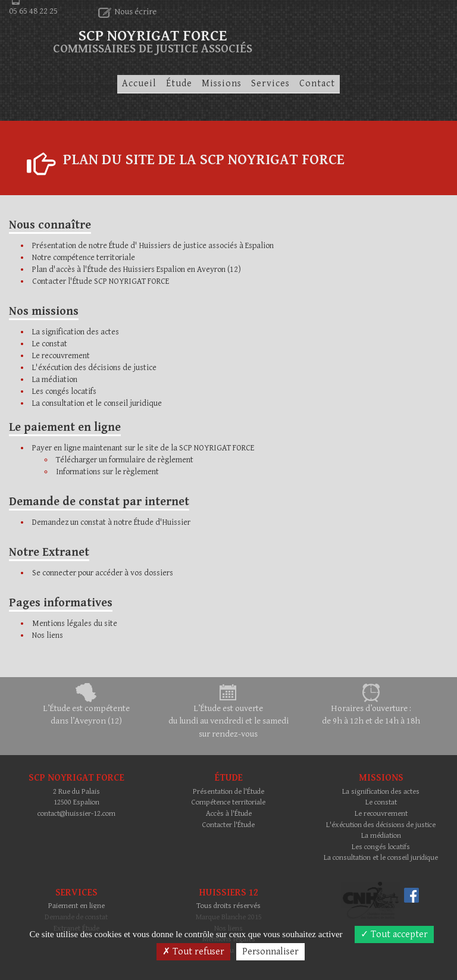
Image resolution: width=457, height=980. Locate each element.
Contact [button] (317, 84)
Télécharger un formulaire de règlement (125, 460)
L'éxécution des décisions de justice (94, 368)
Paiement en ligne (76, 906)
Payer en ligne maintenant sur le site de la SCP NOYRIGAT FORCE (143, 448)
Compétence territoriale (228, 802)
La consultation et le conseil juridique (97, 403)
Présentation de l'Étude (228, 792)
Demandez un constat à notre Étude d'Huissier (111, 522)
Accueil (139, 84)
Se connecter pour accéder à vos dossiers (103, 573)
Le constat (50, 344)
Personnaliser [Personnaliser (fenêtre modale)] (270, 952)
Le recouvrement (61, 356)
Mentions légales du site (75, 624)
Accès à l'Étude (229, 814)
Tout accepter (394, 934)
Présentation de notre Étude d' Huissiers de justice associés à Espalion (153, 246)
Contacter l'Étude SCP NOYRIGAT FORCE (101, 281)
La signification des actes (76, 332)
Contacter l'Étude (228, 825)
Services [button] (270, 84)
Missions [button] (222, 84)
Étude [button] (179, 84)
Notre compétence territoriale (84, 258)
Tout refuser (193, 952)
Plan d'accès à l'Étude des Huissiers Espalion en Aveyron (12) (137, 270)
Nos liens (48, 635)
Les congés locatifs (64, 392)
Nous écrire (127, 12)
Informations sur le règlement (107, 472)
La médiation (55, 380)
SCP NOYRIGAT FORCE (153, 39)
